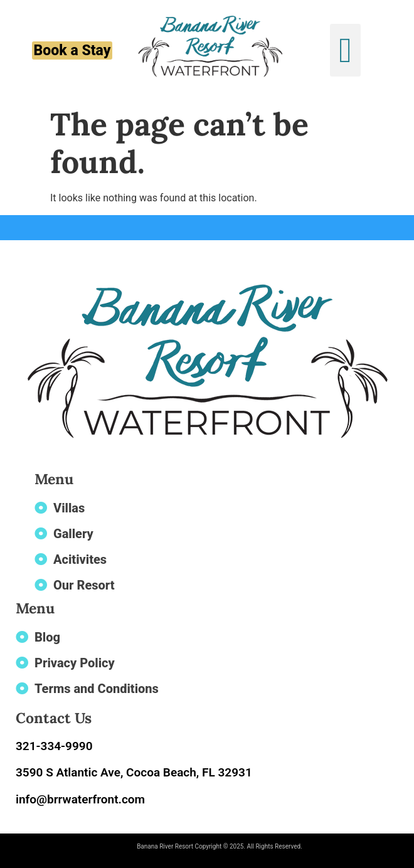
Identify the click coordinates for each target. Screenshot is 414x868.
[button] (345, 50)
